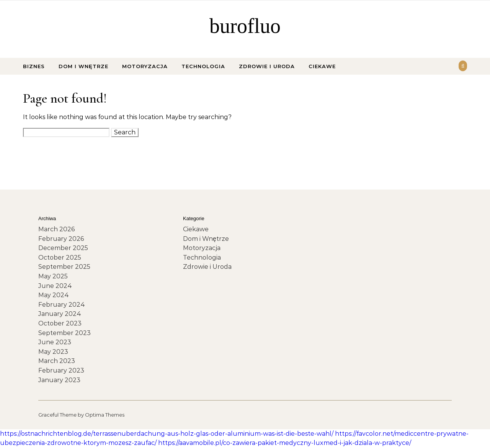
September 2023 (65, 333)
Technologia (203, 66)
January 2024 (60, 314)
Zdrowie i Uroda (267, 66)
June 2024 (55, 286)
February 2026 (61, 239)
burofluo (245, 26)
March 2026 (56, 229)
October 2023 (60, 323)
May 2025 (53, 276)
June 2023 (55, 342)
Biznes (34, 66)
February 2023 (61, 370)
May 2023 (53, 352)
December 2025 (63, 248)
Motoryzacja (145, 66)
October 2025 (60, 258)
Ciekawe (322, 66)
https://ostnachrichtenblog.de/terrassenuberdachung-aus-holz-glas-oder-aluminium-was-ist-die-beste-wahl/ (167, 434)
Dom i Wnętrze (83, 66)
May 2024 (54, 295)
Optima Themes (105, 415)
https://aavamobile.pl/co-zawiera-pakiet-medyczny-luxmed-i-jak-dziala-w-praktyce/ (285, 443)
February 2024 (62, 305)
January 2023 (59, 380)
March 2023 (57, 361)
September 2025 (64, 267)
